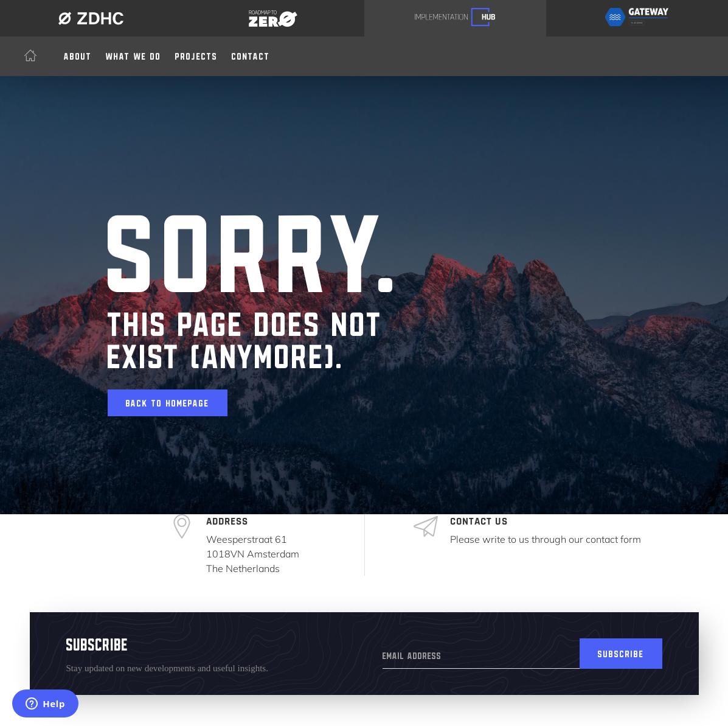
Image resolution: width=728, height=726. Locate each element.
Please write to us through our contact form (546, 539)
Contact (251, 54)
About (78, 54)
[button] (133, 54)
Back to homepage (168, 401)
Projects (196, 54)
